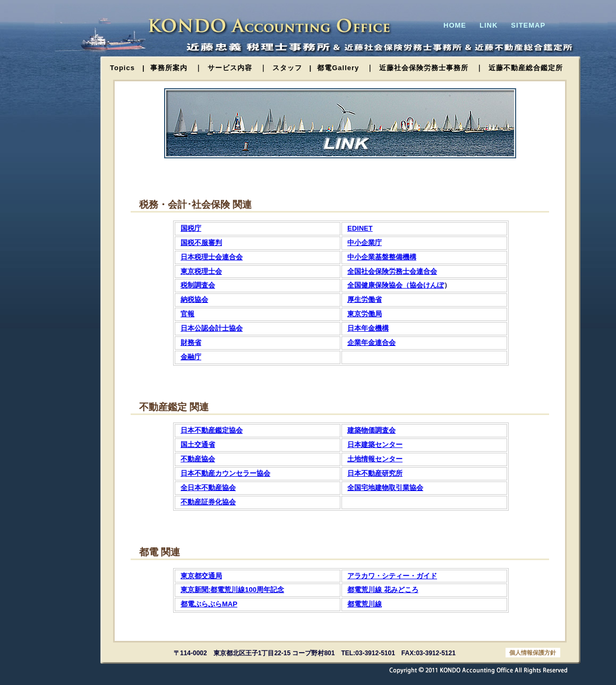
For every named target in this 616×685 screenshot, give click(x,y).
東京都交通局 (201, 576)
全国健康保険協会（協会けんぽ (396, 285)
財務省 (191, 342)
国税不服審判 (201, 243)
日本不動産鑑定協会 (212, 430)
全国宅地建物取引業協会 (385, 488)
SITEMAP (528, 25)
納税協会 (194, 299)
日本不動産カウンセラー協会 (225, 473)
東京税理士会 (201, 271)
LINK (489, 25)
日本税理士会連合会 (212, 257)
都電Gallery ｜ (345, 68)
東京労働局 (365, 314)
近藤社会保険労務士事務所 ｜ (431, 68)
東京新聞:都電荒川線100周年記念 (232, 590)
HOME (455, 25)
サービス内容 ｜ (237, 68)
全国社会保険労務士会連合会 (392, 271)
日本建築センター (375, 445)
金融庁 (191, 357)
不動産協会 (198, 459)
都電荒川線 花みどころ (383, 590)
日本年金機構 (368, 328)
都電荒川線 (365, 604)
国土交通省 (198, 445)
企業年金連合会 (371, 342)
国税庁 (191, 228)
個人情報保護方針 (533, 653)
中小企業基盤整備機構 (382, 257)
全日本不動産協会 (208, 488)
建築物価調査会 (371, 430)
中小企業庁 (365, 243)
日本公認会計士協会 (212, 328)
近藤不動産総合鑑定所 (526, 68)
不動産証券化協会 (208, 502)
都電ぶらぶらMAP (209, 604)
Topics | (127, 68)
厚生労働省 (365, 299)
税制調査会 (198, 285)
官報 (187, 314)
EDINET (360, 228)
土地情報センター (375, 459)
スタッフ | (292, 68)
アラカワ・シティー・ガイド (392, 576)
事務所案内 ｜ (176, 68)
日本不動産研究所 (375, 473)
